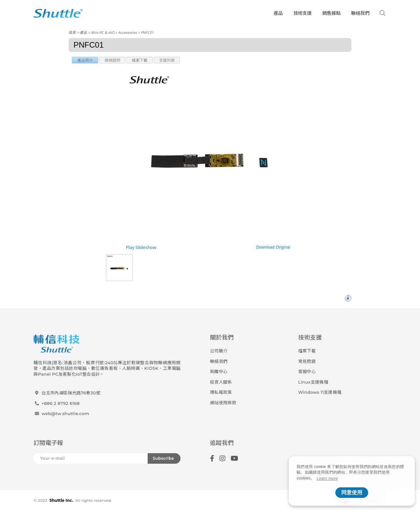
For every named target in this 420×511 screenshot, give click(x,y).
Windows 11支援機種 (320, 392)
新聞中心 (219, 371)
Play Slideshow (141, 247)
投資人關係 (221, 382)
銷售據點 (331, 13)
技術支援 (303, 13)
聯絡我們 (360, 13)
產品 (278, 13)
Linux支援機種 (313, 382)
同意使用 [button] (352, 492)
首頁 (72, 32)
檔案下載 (307, 351)
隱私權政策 (221, 392)
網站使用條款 (223, 403)
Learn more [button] (327, 478)
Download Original (273, 247)
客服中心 (307, 371)
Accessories (127, 32)
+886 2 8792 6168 (60, 403)
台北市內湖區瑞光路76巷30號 (71, 393)
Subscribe (164, 458)
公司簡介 (219, 351)
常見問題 (307, 361)
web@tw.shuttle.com (65, 413)
